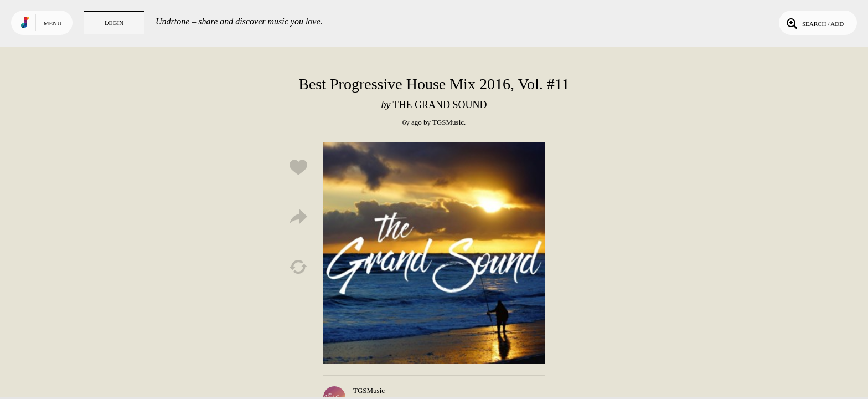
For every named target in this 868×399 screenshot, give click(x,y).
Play (434, 253)
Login (114, 23)
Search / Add (814, 23)
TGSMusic (448, 122)
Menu (53, 23)
